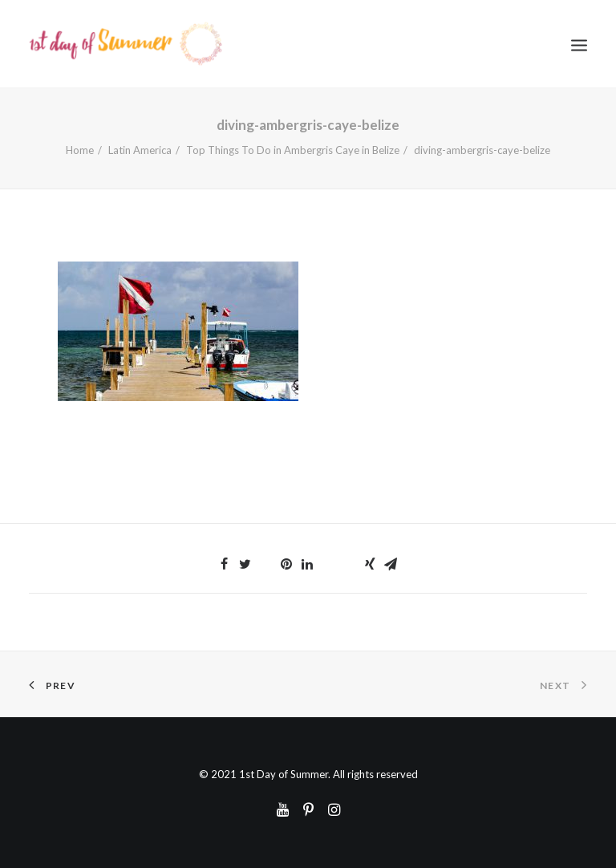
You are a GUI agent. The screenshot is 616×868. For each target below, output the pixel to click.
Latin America (140, 150)
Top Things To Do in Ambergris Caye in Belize (293, 150)
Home (80, 150)
